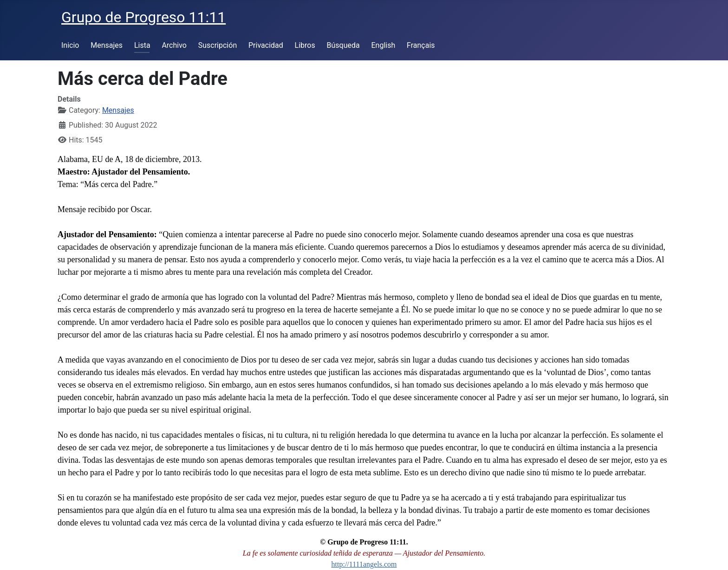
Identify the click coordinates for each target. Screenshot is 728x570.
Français (421, 45)
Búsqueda (343, 45)
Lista (142, 45)
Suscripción (218, 45)
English (383, 45)
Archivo (174, 45)
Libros (305, 45)
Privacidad (266, 45)
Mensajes (107, 45)
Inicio (70, 45)
